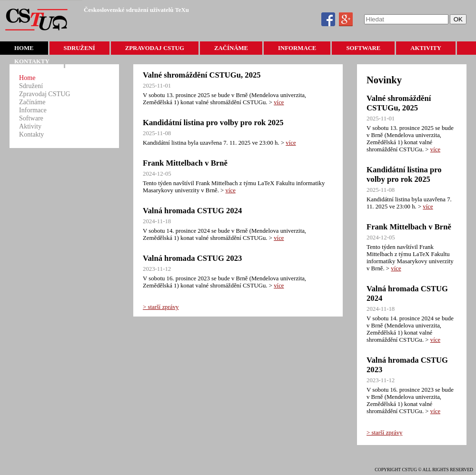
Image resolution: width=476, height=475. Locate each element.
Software (363, 48)
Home (24, 48)
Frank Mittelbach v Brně (185, 163)
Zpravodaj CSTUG (155, 48)
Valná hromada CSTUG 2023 (192, 258)
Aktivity (426, 48)
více (279, 102)
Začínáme (231, 48)
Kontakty (32, 61)
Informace (297, 48)
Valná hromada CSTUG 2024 (192, 211)
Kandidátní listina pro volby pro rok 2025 (213, 123)
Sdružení (79, 48)
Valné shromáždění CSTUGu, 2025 (202, 75)
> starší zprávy (161, 307)
